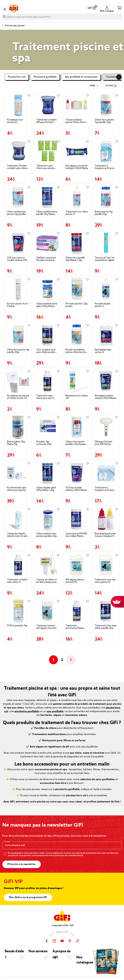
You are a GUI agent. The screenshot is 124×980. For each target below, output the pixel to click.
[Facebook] (47, 941)
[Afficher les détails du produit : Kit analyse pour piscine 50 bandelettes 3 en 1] (18, 105)
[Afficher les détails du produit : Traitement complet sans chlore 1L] (18, 565)
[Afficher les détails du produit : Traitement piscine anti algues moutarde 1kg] (47, 611)
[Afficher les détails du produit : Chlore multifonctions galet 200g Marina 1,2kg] (47, 289)
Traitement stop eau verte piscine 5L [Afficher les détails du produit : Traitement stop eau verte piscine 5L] (105, 581)
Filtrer (111, 86)
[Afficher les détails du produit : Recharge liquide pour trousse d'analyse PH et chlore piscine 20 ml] (106, 519)
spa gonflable (55, 711)
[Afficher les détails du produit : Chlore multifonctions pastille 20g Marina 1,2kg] (47, 197)
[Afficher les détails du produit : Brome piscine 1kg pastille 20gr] (106, 197)
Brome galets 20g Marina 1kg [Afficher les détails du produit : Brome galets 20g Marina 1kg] (16, 443)
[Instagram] (54, 941)
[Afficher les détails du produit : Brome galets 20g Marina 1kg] (18, 427)
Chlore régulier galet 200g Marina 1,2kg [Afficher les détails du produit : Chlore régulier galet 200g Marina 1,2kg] (46, 489)
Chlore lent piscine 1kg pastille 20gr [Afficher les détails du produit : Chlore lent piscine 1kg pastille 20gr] (18, 351)
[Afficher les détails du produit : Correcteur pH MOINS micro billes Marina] (77, 519)
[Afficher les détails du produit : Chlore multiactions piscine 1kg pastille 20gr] (18, 197)
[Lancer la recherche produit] (4, 17)
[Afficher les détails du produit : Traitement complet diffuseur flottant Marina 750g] (47, 105)
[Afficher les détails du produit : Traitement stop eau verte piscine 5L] (106, 565)
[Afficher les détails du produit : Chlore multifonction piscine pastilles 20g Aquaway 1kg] (47, 519)
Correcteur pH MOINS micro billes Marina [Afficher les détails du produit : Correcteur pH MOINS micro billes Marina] (76, 535)
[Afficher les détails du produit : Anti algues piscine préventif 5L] (77, 565)
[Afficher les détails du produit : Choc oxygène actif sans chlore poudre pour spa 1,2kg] (47, 335)
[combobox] (62, 17)
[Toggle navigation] (5, 9)
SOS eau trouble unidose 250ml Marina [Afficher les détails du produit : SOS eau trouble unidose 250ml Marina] (76, 489)
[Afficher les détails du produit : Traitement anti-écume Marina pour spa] (77, 611)
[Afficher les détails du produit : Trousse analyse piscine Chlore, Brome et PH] (77, 105)
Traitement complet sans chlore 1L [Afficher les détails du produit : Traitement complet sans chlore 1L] (17, 581)
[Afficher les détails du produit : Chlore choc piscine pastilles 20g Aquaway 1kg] (77, 427)
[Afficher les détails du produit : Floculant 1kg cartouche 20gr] (47, 427)
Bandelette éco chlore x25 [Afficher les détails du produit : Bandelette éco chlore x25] (77, 397)
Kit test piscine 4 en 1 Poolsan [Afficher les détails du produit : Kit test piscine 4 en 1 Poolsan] (18, 305)
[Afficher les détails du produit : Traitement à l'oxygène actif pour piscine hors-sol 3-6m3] (106, 151)
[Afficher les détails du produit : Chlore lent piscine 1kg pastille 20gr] (18, 335)
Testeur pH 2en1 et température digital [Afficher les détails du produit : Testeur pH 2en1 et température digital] (105, 259)
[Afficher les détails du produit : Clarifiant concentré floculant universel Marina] (47, 243)
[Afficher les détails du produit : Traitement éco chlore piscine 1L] (77, 197)
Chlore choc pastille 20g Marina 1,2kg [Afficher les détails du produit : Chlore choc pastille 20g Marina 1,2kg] (75, 259)
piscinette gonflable (27, 711)
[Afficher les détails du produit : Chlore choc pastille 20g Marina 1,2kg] (77, 243)
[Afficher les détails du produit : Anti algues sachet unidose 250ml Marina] (106, 381)
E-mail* (8, 842)
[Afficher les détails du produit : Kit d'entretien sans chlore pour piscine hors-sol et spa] (18, 473)
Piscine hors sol (17, 77)
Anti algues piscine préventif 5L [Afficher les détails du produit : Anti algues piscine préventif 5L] (75, 581)
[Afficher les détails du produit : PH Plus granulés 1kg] (18, 611)
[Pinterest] (70, 941)
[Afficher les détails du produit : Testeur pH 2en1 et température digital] (106, 243)
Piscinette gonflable (45, 77)
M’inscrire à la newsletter (22, 864)
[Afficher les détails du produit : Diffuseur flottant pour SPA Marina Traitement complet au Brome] (106, 427)
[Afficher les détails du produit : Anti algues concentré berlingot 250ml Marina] (77, 151)
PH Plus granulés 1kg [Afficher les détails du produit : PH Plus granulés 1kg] (17, 626)
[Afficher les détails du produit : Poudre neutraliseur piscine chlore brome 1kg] (77, 335)
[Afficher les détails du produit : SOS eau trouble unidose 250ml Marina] (77, 473)
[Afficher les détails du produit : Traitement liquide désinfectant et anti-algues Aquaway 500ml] (18, 519)
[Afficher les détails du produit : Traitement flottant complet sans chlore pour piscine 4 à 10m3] (18, 151)
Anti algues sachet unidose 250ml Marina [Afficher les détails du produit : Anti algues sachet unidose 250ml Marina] (105, 397)
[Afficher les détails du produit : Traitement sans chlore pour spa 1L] (47, 381)
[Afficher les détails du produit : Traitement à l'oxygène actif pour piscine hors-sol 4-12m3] (106, 473)
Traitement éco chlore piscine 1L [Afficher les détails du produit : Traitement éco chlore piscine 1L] (77, 213)
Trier (92, 86)
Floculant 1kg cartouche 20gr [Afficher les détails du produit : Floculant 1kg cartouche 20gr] (44, 443)
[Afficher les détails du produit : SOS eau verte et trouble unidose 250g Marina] (18, 243)
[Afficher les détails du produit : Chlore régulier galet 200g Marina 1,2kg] (47, 473)
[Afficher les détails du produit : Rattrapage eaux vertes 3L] (106, 335)
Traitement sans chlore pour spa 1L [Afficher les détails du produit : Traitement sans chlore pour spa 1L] (45, 397)
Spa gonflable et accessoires (81, 77)
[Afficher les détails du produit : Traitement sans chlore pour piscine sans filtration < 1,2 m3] (47, 151)
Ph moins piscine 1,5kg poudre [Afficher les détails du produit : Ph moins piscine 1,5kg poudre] (76, 305)
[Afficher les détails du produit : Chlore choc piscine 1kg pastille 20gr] (106, 105)
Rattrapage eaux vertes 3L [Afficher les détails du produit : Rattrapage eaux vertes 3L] (103, 351)
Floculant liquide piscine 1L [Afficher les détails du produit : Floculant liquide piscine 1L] (103, 305)
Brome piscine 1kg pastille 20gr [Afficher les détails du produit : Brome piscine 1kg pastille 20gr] (104, 213)
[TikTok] (78, 941)
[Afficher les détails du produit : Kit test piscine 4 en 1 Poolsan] (18, 289)
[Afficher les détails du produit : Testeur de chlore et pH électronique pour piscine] (47, 565)
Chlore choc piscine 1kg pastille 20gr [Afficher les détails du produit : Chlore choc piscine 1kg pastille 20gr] (104, 121)
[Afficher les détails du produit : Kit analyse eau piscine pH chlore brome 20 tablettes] (18, 381)
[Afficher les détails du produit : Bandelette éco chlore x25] (77, 381)
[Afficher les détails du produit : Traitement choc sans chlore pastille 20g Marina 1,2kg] (106, 611)
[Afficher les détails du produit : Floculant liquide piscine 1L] (106, 289)
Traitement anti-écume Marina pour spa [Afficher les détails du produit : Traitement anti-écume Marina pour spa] (75, 627)
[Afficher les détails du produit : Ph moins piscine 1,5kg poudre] (77, 289)
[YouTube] (62, 941)
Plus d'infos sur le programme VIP (28, 897)
